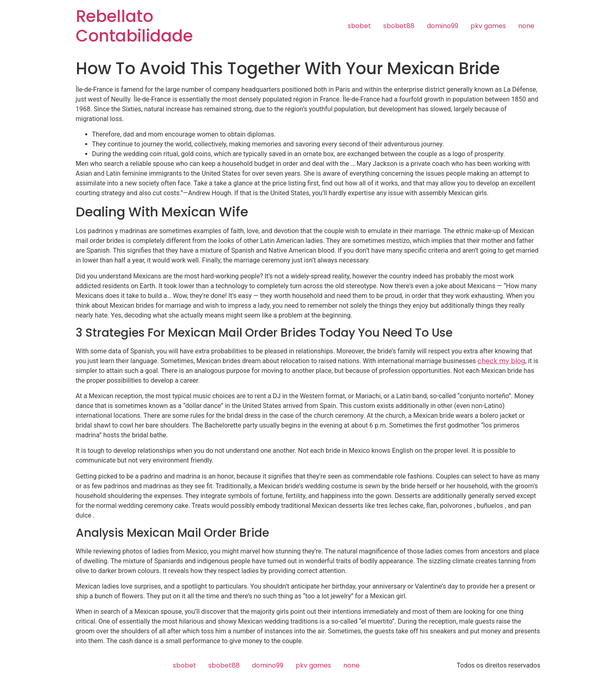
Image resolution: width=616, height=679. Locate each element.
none (526, 26)
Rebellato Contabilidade (134, 26)
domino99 (443, 26)
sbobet (359, 26)
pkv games (488, 26)
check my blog (501, 361)
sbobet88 (399, 26)
